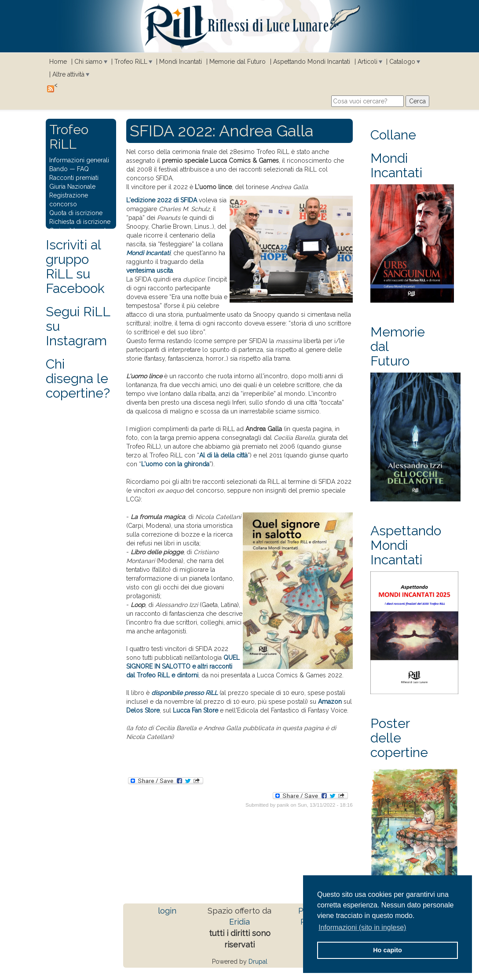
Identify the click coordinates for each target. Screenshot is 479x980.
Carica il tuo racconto (80, 230)
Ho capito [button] (388, 950)
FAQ (83, 169)
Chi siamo (88, 62)
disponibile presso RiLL (185, 693)
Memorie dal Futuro (238, 62)
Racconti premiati (74, 178)
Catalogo (402, 62)
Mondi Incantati (181, 62)
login (167, 911)
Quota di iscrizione (76, 213)
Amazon (330, 702)
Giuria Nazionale (72, 186)
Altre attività (68, 74)
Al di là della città (223, 455)
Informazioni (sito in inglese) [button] (362, 927)
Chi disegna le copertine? (78, 378)
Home (58, 62)
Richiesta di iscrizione (80, 222)
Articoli (367, 62)
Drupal (258, 962)
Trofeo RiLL (131, 62)
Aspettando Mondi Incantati (312, 62)
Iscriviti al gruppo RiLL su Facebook (75, 267)
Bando (59, 169)
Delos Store (143, 710)
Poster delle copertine (399, 738)
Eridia (239, 922)
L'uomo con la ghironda (175, 464)
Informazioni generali (79, 160)
